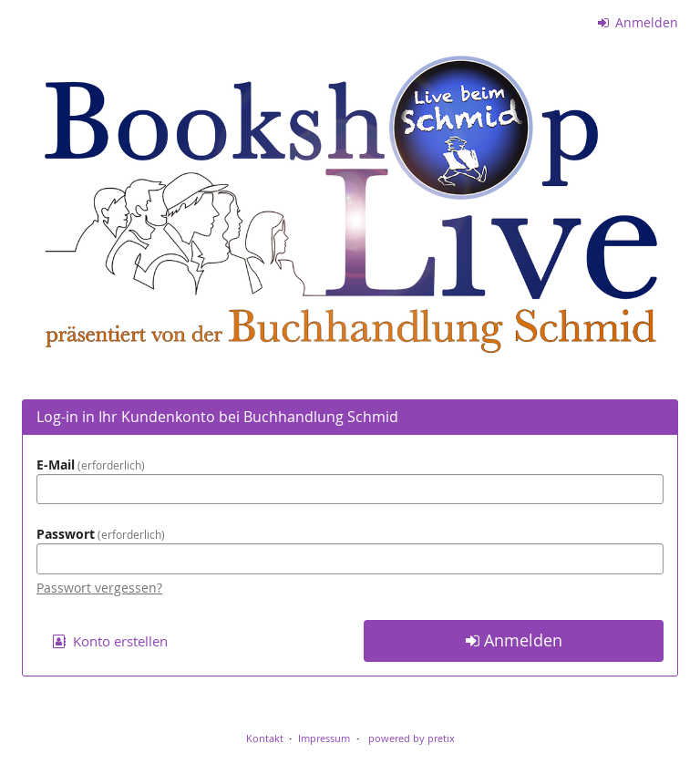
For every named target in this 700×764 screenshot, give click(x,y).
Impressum (324, 738)
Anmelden (638, 22)
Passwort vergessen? (99, 588)
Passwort (101, 534)
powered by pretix (412, 738)
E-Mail (91, 465)
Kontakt (265, 738)
